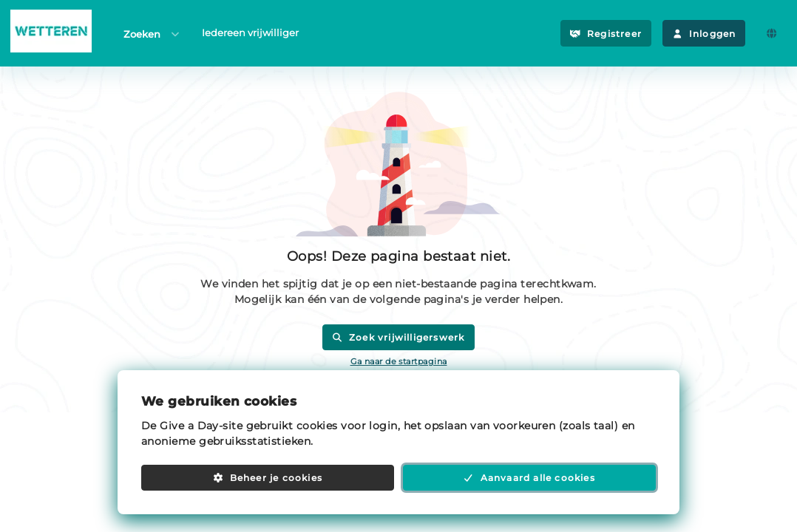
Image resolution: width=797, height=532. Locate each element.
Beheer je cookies (268, 478)
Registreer (606, 34)
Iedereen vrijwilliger (250, 33)
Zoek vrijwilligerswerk (398, 337)
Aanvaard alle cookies (529, 478)
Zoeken (152, 34)
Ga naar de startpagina (399, 361)
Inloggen (704, 34)
